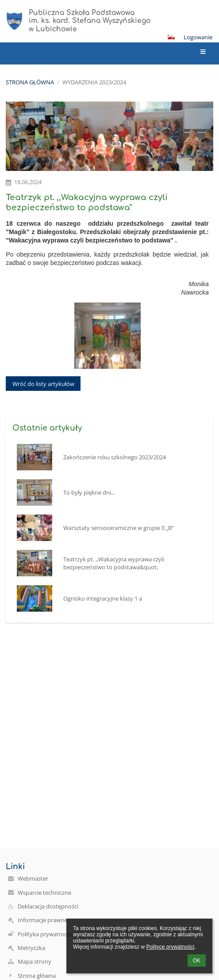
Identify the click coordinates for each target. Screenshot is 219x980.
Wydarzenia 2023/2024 (94, 82)
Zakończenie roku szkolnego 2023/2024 (115, 457)
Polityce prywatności (170, 947)
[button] (171, 37)
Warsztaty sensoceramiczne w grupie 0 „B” (119, 528)
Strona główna (30, 82)
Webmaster (33, 878)
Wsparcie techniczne (44, 893)
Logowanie (198, 37)
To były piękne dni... (89, 492)
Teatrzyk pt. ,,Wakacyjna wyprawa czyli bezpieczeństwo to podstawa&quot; (114, 563)
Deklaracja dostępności (48, 906)
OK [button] (197, 961)
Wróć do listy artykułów (43, 384)
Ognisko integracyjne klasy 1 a (103, 598)
